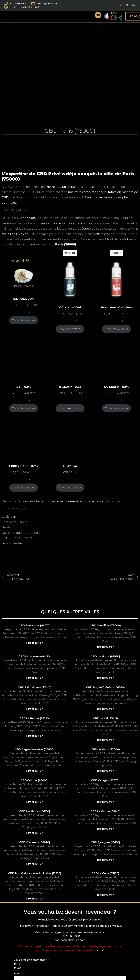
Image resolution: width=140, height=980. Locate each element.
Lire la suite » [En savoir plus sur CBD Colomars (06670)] (35, 864)
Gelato (6, 527)
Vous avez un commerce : (30, 960)
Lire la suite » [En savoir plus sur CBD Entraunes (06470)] (35, 643)
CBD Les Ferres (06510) (35, 811)
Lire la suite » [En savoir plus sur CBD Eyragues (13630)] (105, 860)
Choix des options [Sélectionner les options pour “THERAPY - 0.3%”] (70, 408)
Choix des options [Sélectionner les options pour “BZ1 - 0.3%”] (24, 408)
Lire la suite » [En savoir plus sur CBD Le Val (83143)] (105, 740)
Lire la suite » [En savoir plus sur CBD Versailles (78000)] (105, 647)
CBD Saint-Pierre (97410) (35, 687)
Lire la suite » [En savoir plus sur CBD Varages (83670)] (105, 802)
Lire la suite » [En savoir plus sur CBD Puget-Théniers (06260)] (105, 709)
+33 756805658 (70, 936)
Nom (17, 974)
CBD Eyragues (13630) (105, 842)
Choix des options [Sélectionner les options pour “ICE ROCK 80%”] (24, 320)
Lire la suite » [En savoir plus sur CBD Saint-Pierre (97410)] (35, 709)
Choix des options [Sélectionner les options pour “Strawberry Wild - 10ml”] (116, 329)
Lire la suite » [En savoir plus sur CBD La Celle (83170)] (105, 895)
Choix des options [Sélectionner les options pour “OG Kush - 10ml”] (70, 329)
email (101, 950)
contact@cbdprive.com (70, 940)
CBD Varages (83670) (105, 780)
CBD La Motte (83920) (105, 656)
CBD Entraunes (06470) (35, 625)
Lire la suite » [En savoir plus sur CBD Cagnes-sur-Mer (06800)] (35, 771)
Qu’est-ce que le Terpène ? (21, 533)
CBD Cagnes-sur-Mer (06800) (35, 749)
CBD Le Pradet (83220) (35, 718)
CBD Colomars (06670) (35, 842)
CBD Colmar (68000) (35, 780)
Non (19, 968)
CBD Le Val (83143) (105, 718)
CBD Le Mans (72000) (105, 749)
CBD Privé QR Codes (17, 538)
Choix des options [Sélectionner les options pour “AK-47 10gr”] (70, 487)
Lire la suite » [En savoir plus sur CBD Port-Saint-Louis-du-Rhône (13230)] (35, 899)
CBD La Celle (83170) (105, 873)
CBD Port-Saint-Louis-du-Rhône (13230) (35, 873)
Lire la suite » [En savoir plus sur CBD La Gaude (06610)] (105, 829)
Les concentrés (13, 543)
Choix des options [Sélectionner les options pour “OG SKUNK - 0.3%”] (116, 408)
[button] (98, 15)
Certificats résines (14, 522)
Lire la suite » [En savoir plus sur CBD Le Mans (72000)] (105, 771)
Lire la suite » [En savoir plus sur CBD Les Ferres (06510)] (35, 833)
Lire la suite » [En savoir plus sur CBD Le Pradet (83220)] (35, 736)
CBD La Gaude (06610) (105, 811)
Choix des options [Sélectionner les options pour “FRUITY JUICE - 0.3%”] (24, 487)
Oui (18, 964)
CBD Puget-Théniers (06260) (105, 687)
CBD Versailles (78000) (105, 625)
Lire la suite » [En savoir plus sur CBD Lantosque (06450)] (35, 678)
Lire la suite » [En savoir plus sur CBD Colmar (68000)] (35, 802)
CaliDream (9, 517)
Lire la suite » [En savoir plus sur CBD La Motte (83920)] (105, 678)
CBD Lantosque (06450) (35, 656)
